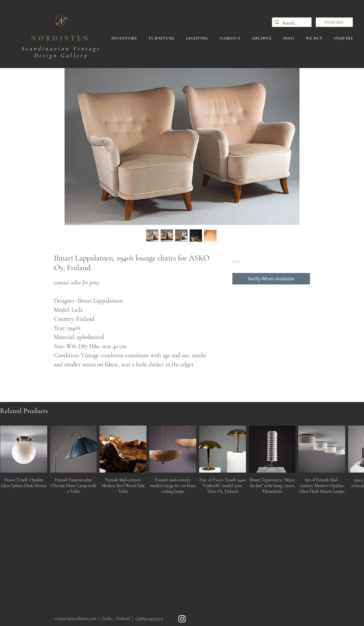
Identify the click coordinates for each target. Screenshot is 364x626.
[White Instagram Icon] (182, 619)
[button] (334, 22)
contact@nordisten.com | (78, 619)
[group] (182, 462)
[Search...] (291, 23)
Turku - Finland (116, 619)
